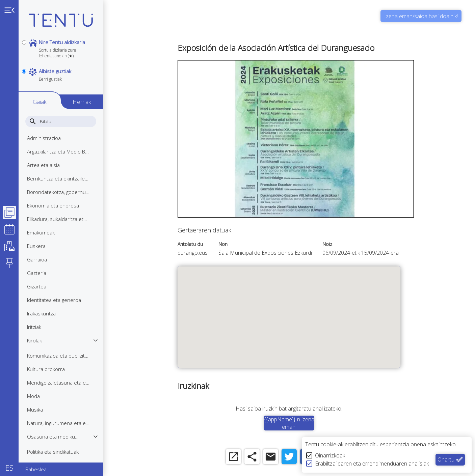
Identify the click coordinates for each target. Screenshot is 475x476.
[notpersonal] (24, 71)
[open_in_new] (233, 457)
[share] (252, 457)
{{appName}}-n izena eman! (289, 423)
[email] (271, 457)
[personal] (24, 42)
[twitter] (289, 457)
